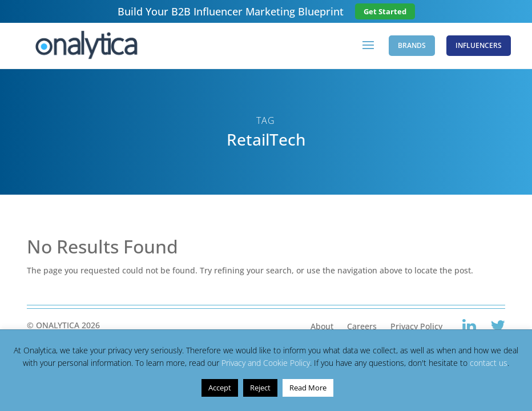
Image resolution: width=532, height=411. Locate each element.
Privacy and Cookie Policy (266, 363)
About (322, 326)
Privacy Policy (416, 326)
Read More (308, 388)
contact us (489, 363)
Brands (412, 45)
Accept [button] (220, 388)
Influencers (479, 45)
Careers (362, 326)
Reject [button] (260, 388)
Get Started (385, 11)
